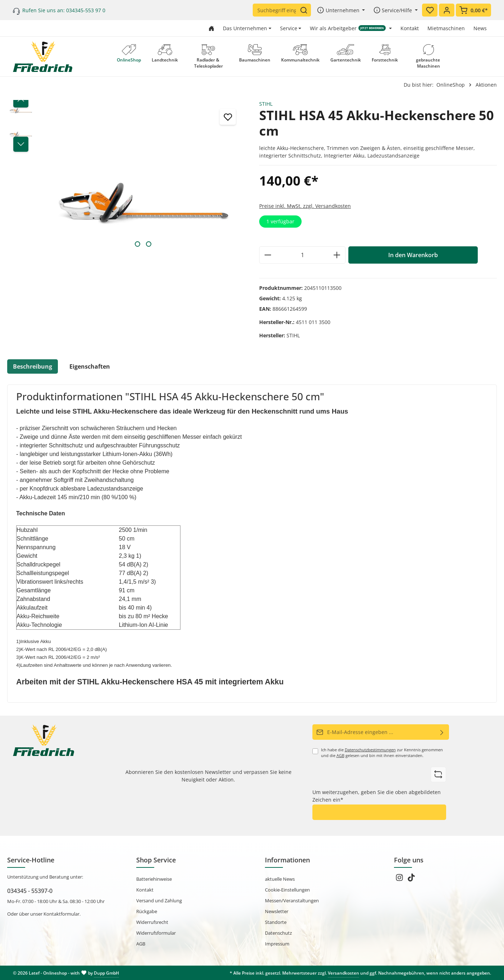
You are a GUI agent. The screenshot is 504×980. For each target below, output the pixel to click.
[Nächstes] (21, 144)
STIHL (266, 104)
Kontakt (410, 28)
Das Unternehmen (245, 28)
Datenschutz (278, 933)
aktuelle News (280, 879)
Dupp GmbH (106, 973)
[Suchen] (305, 10)
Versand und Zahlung (159, 901)
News (480, 28)
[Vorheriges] (21, 100)
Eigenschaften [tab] (90, 366)
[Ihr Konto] (447, 10)
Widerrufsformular (156, 933)
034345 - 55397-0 (30, 890)
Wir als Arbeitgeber (348, 28)
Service (289, 28)
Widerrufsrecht (152, 922)
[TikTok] (411, 880)
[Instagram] (400, 880)
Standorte (276, 922)
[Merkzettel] (430, 10)
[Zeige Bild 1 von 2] (138, 244)
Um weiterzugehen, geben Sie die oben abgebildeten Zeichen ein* (377, 796)
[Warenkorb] (473, 10)
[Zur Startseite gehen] (211, 28)
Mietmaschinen (446, 28)
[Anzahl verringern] (268, 255)
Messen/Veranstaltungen (292, 901)
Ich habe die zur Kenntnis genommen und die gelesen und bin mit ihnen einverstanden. (382, 753)
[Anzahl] (302, 255)
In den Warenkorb (413, 255)
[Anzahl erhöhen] (337, 255)
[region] (126, 176)
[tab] (33, 366)
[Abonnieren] (442, 732)
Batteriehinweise (154, 879)
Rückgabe (147, 911)
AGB (340, 756)
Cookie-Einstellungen (287, 890)
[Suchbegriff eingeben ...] (276, 10)
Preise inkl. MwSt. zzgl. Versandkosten (305, 206)
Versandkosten (343, 973)
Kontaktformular (61, 914)
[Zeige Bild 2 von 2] (149, 244)
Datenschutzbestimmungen (370, 750)
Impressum (277, 944)
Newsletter (277, 911)
